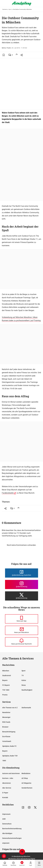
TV (23, 676)
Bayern (5, 680)
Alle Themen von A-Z (10, 708)
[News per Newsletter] (22, 630)
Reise (24, 685)
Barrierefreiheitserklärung (12, 829)
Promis (5, 695)
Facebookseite (8, 493)
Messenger (6, 717)
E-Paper (5, 793)
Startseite (5, 9)
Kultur (24, 680)
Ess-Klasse (6, 736)
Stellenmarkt (26, 708)
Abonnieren (7, 783)
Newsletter (6, 712)
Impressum (6, 814)
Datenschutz (7, 824)
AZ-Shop (25, 778)
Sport (10, 9)
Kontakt (5, 797)
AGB (4, 819)
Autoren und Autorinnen (11, 773)
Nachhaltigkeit (27, 690)
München (6, 671)
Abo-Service (7, 788)
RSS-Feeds (6, 722)
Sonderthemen (27, 788)
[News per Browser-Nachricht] (22, 642)
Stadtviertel (7, 676)
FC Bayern (6, 685)
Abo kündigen (7, 833)
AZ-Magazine (26, 783)
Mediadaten (26, 773)
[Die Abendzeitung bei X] (22, 596)
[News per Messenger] (22, 619)
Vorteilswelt (7, 741)
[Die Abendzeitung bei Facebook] (22, 573)
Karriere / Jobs (8, 778)
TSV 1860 (6, 690)
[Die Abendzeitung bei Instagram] (22, 584)
